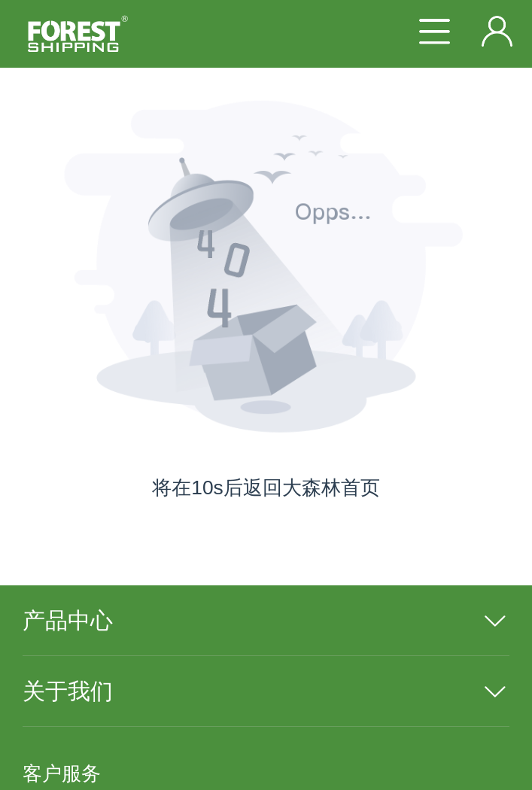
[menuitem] (266, 621)
